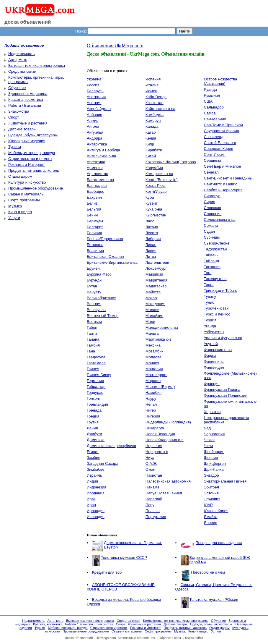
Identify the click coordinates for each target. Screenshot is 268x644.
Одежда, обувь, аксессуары (33, 135)
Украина (94, 79)
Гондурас (95, 393)
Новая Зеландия (160, 434)
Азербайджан (99, 109)
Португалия (156, 517)
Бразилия (95, 251)
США (208, 101)
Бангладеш (97, 186)
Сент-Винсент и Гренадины (228, 178)
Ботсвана (95, 245)
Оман (150, 469)
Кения (151, 138)
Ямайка (211, 517)
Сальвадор (214, 107)
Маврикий (154, 274)
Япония (211, 523)
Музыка (15, 206)
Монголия (154, 369)
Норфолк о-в (157, 452)
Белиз (92, 203)
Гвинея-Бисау (99, 375)
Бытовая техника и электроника (37, 65)
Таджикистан (215, 249)
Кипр (150, 144)
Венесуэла (96, 310)
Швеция (211, 458)
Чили (209, 446)
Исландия (96, 517)
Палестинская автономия (168, 481)
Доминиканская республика (111, 446)
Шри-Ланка (214, 469)
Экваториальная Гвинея (225, 481)
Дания (92, 428)
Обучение (17, 88)
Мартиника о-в (158, 339)
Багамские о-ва (100, 180)
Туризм (15, 147)
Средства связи (22, 71)
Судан (209, 231)
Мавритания (156, 280)
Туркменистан (216, 308)
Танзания (212, 267)
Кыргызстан (156, 215)
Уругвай (211, 344)
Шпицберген (215, 463)
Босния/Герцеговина (105, 239)
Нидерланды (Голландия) (168, 422)
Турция (210, 320)
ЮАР (208, 505)
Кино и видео (20, 212)
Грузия (93, 422)
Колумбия (154, 168)
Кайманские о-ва (160, 109)
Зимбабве (96, 469)
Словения (213, 214)
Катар (151, 132)
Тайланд (211, 261)
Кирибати (154, 150)
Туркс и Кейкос (217, 314)
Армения (95, 168)
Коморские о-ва (159, 174)
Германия (95, 381)
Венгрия (94, 304)
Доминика (96, 440)
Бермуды (95, 221)
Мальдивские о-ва (162, 327)
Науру (151, 398)
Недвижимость (21, 54)
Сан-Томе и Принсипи (223, 125)
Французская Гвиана (222, 390)
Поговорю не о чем (208, 572)
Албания (94, 115)
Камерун (153, 120)
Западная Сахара (103, 463)
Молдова (153, 357)
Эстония (211, 493)
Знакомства (19, 111)
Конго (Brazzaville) (162, 180)
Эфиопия (212, 499)
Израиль (94, 475)
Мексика (153, 345)
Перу (150, 505)
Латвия (152, 227)
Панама (152, 487)
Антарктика (97, 144)
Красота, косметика (26, 99)
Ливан (151, 245)
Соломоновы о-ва (220, 220)
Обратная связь (170, 638)
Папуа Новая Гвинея (164, 493)
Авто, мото (18, 60)
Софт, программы (24, 200)
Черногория (214, 434)
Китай (151, 156)
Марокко (153, 381)
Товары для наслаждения (219, 543)
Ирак (91, 499)
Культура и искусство (27, 182)
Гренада (94, 410)
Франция (212, 384)
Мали (150, 322)
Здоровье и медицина (28, 94)
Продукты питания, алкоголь (34, 170)
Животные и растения (28, 123)
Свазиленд (214, 137)
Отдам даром (20, 176)
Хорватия (212, 412)
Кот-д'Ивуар (156, 191)
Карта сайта (194, 638)
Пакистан (154, 475)
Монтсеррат (156, 375)
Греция (93, 416)
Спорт (14, 117)
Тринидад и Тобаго (221, 291)
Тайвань (211, 255)
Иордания (96, 493)
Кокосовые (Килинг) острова (171, 162)
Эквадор (211, 475)
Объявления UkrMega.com (115, 46)
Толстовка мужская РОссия (214, 599)
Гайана (93, 339)
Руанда (210, 89)
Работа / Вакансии (25, 105)
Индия (92, 481)
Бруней (93, 268)
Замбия (94, 458)
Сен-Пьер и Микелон (223, 166)
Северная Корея (219, 149)
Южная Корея (216, 511)
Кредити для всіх (107, 572)
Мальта (152, 333)
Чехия (209, 440)
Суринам (212, 237)
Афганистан (97, 174)
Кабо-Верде (156, 97)
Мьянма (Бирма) (160, 387)
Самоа (210, 113)
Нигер (151, 410)
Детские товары (22, 129)
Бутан (92, 286)
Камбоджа (155, 115)
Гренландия (97, 404)
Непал (151, 404)
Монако (152, 363)
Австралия (96, 97)
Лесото (152, 233)
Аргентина (96, 162)
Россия (93, 85)
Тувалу (210, 296)
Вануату (94, 292)
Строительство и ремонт (30, 159)
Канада (152, 126)
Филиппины (214, 361)
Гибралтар (96, 387)
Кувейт (152, 203)
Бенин (92, 215)
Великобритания (102, 298)
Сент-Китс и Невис (221, 184)
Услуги (14, 218)
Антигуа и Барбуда (103, 150)
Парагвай (154, 499)
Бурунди (94, 280)
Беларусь (95, 91)
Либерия (153, 239)
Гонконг (94, 398)
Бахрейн (94, 197)
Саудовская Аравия (222, 131)
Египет (93, 452)
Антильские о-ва (101, 156)
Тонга (209, 285)
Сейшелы (213, 160)
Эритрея (211, 487)
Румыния (212, 95)
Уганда (210, 326)
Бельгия (94, 209)
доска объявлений (28, 22)
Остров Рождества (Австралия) (221, 81)
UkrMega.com (106, 638)
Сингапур (212, 196)
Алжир (93, 120)
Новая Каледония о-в (165, 440)
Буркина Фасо (99, 274)
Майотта (153, 292)
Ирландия (96, 511)
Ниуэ (150, 458)
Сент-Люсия (215, 154)
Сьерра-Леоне (217, 243)
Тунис (209, 302)
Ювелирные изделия (27, 141)
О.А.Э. (151, 463)
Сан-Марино (215, 119)
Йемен (151, 91)
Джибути (94, 434)
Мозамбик (154, 351)
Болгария (95, 227)
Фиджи (210, 356)
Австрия (94, 103)
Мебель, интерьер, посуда (32, 153)
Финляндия (214, 367)
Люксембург (156, 268)
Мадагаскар (156, 286)
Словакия (213, 208)
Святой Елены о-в (220, 143)
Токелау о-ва (215, 279)
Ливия (151, 251)
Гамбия (93, 345)
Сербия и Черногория (223, 190)
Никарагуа (155, 428)
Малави (152, 310)
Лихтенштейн (157, 262)
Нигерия (153, 416)
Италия (152, 85)
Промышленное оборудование (36, 188)
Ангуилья (95, 132)
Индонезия (97, 487)
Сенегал (211, 172)
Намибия (154, 393)
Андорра (94, 138)
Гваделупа (96, 357)
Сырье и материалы (26, 194)
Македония (155, 304)
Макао (151, 298)
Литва (151, 257)
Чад (207, 428)
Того (208, 273)
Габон (92, 327)
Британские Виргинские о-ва (112, 262)
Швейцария (214, 452)
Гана (91, 351)
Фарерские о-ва (218, 350)
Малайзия (155, 316)
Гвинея (93, 369)
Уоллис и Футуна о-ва (223, 338)
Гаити (92, 333)
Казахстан (155, 103)
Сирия (210, 202)
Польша (153, 511)
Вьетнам (94, 322)
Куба (150, 197)
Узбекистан (214, 332)
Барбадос (95, 191)
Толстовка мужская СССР (124, 558)
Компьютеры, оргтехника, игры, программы (176, 621)
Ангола (93, 126)
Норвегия (154, 446)
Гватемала (96, 363)
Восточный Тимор (103, 316)
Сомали (211, 225)
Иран (91, 505)
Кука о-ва (154, 209)
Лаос (150, 221)
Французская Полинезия (226, 395)
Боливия (94, 233)
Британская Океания (105, 257)
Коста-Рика (156, 186)
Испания (153, 79)
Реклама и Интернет (26, 165)
